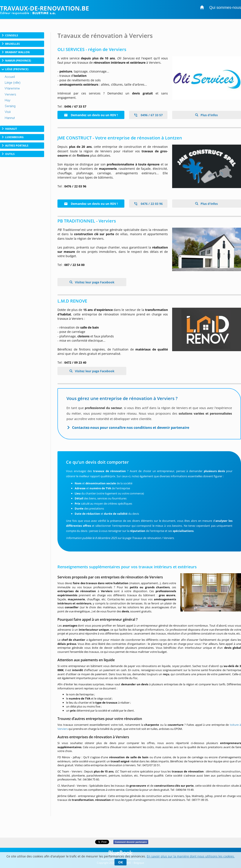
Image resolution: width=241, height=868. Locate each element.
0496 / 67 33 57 (148, 115)
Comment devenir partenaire (131, 842)
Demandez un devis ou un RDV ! (91, 115)
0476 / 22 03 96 (148, 204)
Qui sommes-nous (225, 8)
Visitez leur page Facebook (94, 282)
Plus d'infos (209, 115)
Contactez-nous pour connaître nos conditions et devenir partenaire (131, 428)
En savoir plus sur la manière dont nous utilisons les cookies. (191, 856)
